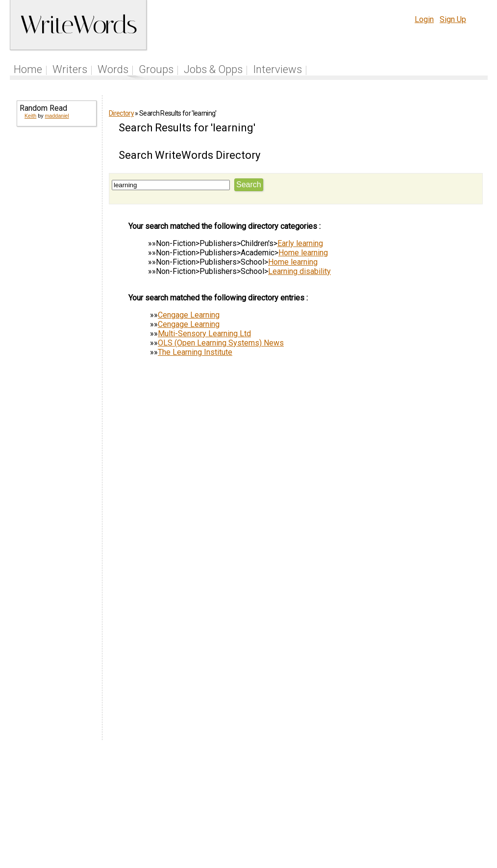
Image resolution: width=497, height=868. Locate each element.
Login (424, 19)
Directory (121, 113)
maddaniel (57, 116)
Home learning (303, 253)
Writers (70, 69)
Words (113, 69)
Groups (156, 69)
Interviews (277, 69)
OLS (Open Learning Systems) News (221, 343)
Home (28, 69)
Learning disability (299, 271)
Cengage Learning (189, 315)
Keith (30, 116)
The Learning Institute (195, 352)
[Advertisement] (56, 284)
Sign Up (453, 19)
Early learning (300, 243)
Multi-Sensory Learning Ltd (204, 334)
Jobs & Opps (213, 69)
